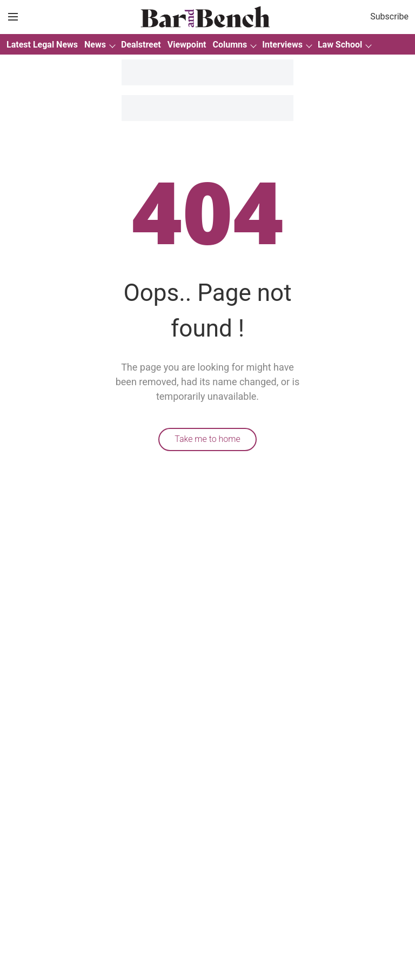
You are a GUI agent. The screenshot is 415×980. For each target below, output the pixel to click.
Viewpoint (187, 45)
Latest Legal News (42, 45)
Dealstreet (141, 45)
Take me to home (207, 439)
